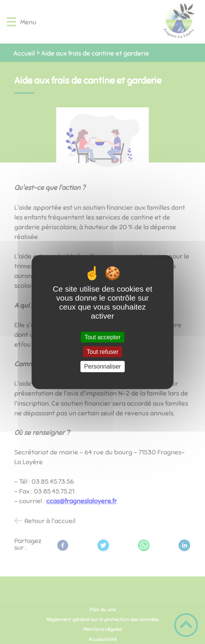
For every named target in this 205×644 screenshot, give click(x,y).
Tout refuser (102, 352)
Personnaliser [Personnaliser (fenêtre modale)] (102, 366)
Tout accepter (102, 337)
